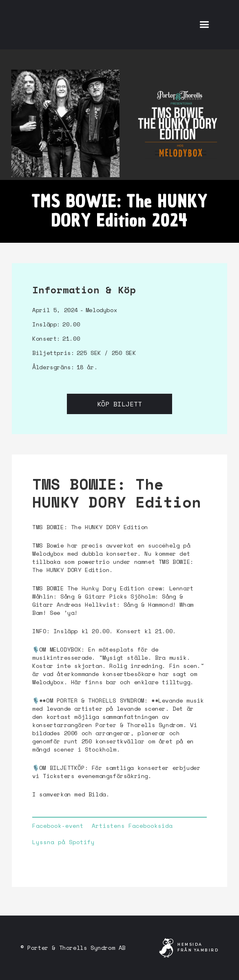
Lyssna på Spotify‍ (63, 842)
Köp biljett (119, 404)
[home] (82, 24)
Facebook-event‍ (58, 826)
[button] (204, 25)
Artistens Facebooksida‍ (132, 826)
